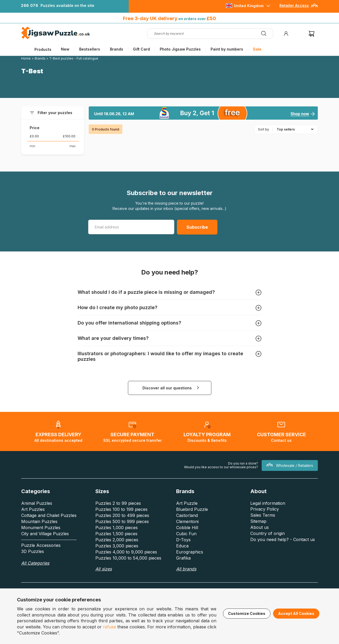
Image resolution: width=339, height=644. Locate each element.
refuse (110, 627)
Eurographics (190, 552)
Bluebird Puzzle (192, 509)
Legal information (268, 503)
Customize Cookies (247, 613)
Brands (117, 49)
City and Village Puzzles (45, 534)
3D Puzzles (33, 551)
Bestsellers (90, 49)
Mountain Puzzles (39, 521)
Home (26, 58)
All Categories (35, 563)
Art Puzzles (33, 509)
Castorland (187, 515)
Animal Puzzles (37, 503)
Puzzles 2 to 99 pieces (118, 503)
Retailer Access (294, 5)
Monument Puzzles (41, 528)
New (65, 49)
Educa (182, 546)
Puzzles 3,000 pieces (117, 546)
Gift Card (141, 49)
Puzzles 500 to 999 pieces (122, 521)
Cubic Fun (186, 534)
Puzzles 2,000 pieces (117, 540)
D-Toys (183, 540)
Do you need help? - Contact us (283, 539)
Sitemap (258, 521)
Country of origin (267, 533)
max (72, 146)
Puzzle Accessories (41, 545)
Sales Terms (263, 515)
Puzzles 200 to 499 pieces (122, 515)
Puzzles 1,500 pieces (116, 534)
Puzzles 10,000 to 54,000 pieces (128, 558)
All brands (186, 569)
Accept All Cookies (296, 613)
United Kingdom (249, 6)
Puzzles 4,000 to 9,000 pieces (126, 552)
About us (260, 527)
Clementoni (187, 521)
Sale (257, 49)
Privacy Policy (265, 509)
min (32, 146)
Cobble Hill (187, 528)
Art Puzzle (187, 503)
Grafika (183, 558)
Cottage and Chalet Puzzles (49, 515)
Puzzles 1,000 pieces (117, 528)
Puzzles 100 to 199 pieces (121, 509)
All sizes (104, 569)
